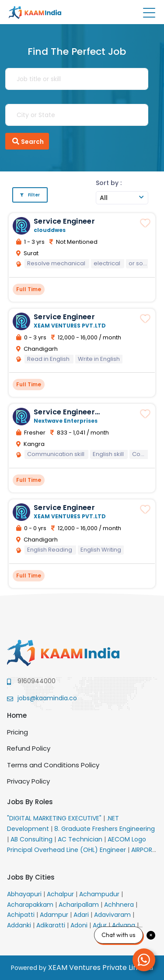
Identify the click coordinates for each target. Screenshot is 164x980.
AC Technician (81, 839)
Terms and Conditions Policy (53, 765)
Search (27, 141)
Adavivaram (113, 915)
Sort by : (109, 183)
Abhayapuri (25, 894)
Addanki (20, 925)
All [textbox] (104, 198)
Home (17, 715)
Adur (101, 925)
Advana (124, 925)
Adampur (55, 915)
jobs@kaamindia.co (47, 698)
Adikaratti (52, 925)
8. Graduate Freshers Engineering (105, 829)
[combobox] (122, 198)
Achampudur (100, 894)
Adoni (80, 925)
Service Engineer (64, 221)
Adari (82, 915)
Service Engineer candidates (64, 416)
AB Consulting (32, 839)
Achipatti (22, 915)
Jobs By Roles (30, 802)
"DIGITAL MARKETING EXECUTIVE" (55, 818)
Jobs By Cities (31, 877)
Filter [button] (30, 195)
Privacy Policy (28, 781)
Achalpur (61, 894)
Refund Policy (29, 748)
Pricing (17, 732)
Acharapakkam (31, 905)
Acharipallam (80, 905)
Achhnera (120, 905)
